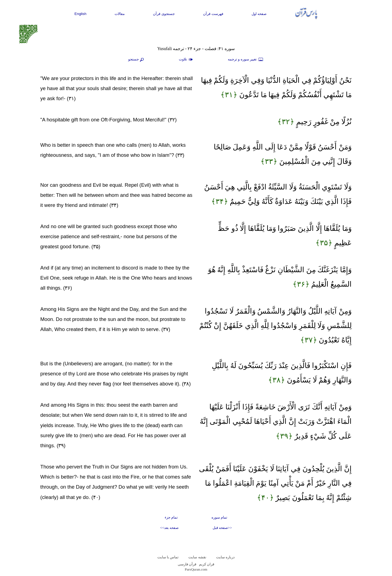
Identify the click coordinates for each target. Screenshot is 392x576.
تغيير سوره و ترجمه (246, 60)
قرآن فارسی (187, 564)
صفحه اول (259, 14)
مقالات (120, 14)
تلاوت (186, 60)
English (81, 14)
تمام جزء (171, 517)
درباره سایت (225, 557)
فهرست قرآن (213, 14)
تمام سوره (219, 517)
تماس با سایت (168, 557)
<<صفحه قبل (222, 528)
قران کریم (207, 564)
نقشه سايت (197, 557)
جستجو (137, 60)
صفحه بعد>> (169, 528)
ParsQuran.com (196, 569)
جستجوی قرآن (164, 14)
